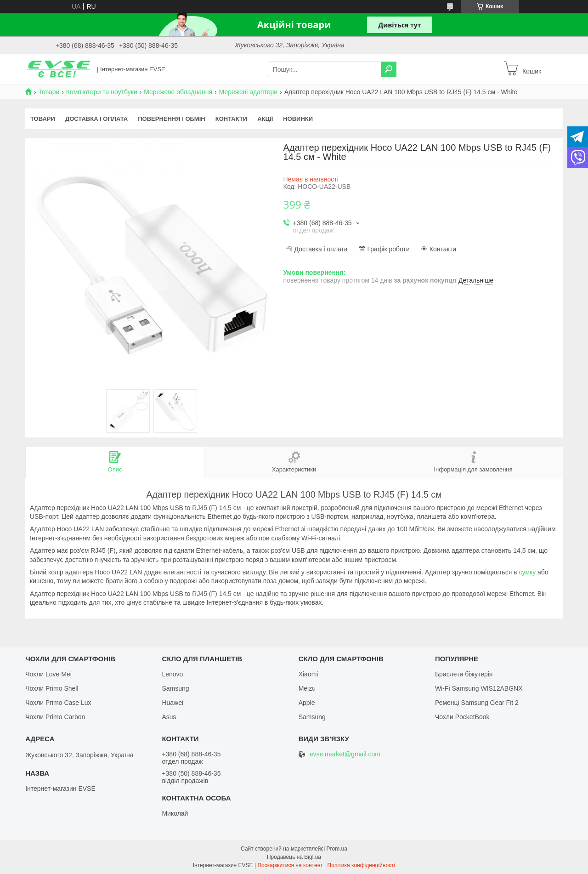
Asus (169, 717)
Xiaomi (308, 674)
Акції (265, 119)
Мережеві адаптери (249, 92)
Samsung (175, 688)
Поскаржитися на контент (290, 865)
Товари (49, 92)
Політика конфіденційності (362, 865)
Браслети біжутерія (464, 674)
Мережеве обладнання (178, 92)
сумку (527, 572)
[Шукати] (389, 69)
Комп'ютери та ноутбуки (102, 92)
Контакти (232, 119)
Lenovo (172, 674)
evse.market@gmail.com (345, 754)
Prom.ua (337, 849)
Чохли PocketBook (462, 717)
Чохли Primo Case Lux (58, 703)
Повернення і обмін (172, 119)
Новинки (298, 119)
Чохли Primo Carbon (55, 717)
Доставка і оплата (96, 119)
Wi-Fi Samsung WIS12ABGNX (479, 688)
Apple (307, 703)
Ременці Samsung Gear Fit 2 (477, 703)
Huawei (172, 703)
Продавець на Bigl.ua (294, 857)
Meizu (307, 688)
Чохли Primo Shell (52, 688)
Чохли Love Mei (48, 674)
